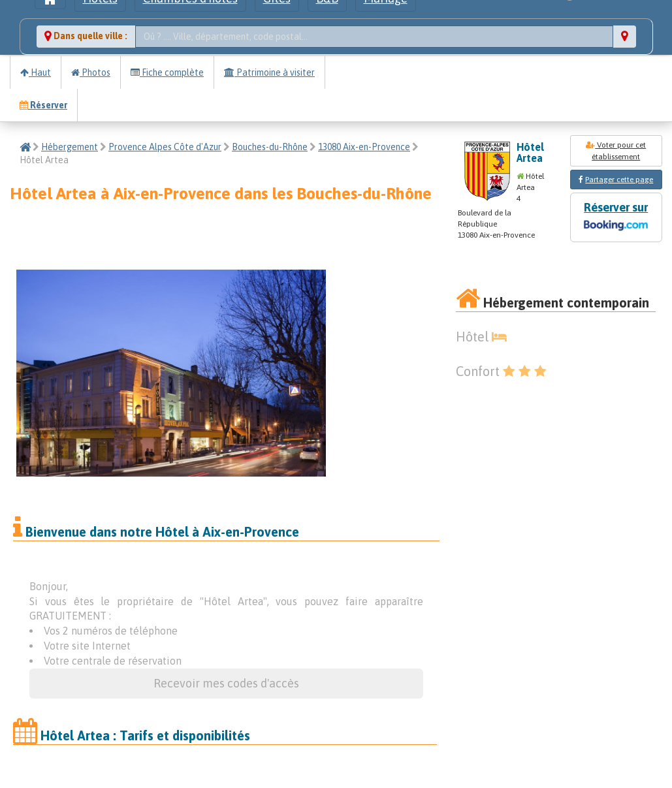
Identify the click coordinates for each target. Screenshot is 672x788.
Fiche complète (167, 72)
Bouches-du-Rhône (270, 147)
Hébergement (70, 147)
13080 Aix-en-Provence (364, 147)
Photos (91, 72)
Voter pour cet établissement (616, 151)
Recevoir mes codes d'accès (226, 683)
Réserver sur (616, 218)
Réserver (43, 105)
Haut (36, 72)
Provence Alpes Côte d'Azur (165, 147)
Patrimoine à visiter (269, 72)
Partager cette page (619, 180)
